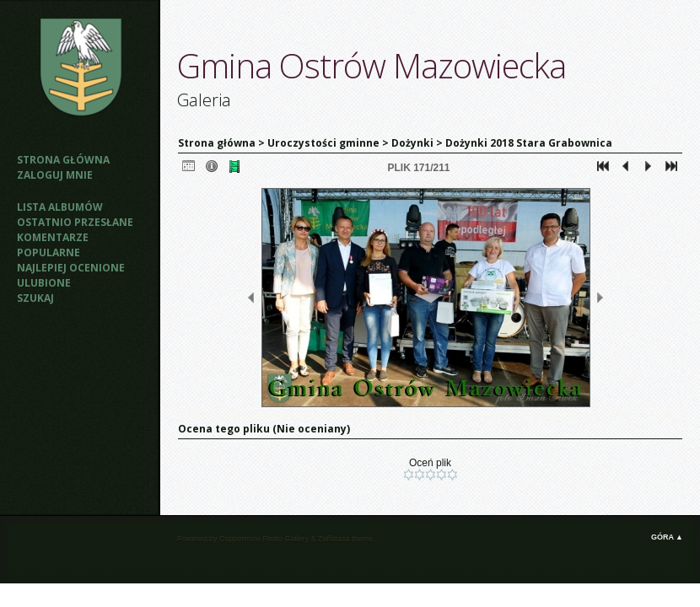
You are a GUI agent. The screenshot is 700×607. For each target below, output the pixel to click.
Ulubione (44, 283)
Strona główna (63, 160)
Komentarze (53, 237)
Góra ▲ (667, 537)
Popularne (48, 252)
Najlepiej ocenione (71, 268)
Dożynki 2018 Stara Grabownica (529, 143)
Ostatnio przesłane (75, 222)
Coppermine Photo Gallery (264, 539)
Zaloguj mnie (55, 175)
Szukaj (35, 298)
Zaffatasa (334, 539)
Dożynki (412, 143)
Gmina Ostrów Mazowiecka (372, 65)
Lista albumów (60, 207)
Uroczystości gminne (323, 143)
